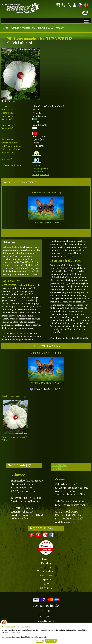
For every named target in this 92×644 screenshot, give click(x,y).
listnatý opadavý (41, 175)
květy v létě (38, 172)
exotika (36, 165)
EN (86, 4)
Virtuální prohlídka (60, 467)
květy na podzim (40, 169)
